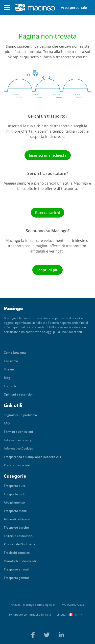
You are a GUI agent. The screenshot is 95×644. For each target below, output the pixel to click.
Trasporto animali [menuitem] (17, 569)
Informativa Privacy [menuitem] (18, 440)
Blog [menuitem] (7, 378)
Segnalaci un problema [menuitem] (20, 415)
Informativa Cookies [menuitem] (18, 448)
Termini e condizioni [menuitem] (18, 432)
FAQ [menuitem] (7, 423)
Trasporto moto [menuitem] (15, 494)
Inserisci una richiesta (48, 155)
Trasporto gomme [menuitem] (17, 578)
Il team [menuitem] (9, 369)
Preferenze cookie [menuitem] (17, 465)
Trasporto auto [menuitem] (15, 486)
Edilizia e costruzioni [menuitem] (18, 536)
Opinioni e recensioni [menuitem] (19, 394)
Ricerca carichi (47, 213)
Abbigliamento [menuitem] (14, 502)
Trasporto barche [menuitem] (16, 527)
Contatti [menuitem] (10, 386)
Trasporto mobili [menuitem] (16, 511)
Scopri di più (47, 270)
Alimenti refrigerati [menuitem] (18, 519)
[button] (7, 7)
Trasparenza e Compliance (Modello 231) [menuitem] (33, 457)
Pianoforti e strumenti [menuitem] (20, 561)
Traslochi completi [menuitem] (17, 553)
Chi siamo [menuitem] (11, 361)
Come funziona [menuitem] (15, 353)
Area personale (74, 7)
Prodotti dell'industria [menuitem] (19, 544)
